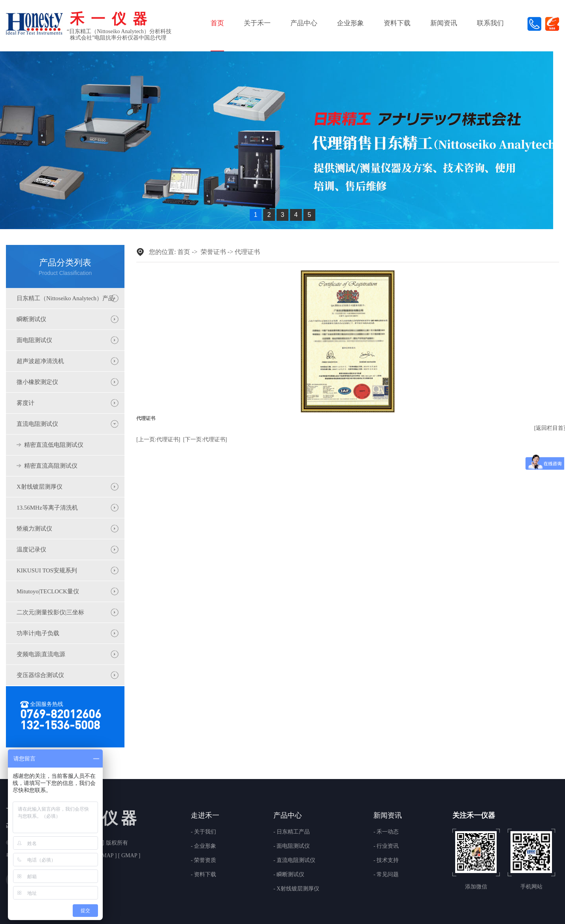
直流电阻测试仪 (37, 424)
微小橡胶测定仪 (37, 382)
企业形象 (350, 23)
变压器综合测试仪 (40, 675)
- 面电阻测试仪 (292, 846)
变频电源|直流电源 (41, 654)
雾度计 (25, 403)
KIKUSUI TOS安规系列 (47, 570)
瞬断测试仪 (31, 319)
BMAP (105, 855)
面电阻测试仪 (34, 340)
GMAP (129, 855)
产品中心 (304, 23)
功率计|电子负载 (38, 633)
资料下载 (397, 23)
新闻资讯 (444, 23)
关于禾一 (257, 23)
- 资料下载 (203, 875)
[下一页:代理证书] (205, 439)
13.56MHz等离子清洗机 (47, 508)
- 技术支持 (386, 860)
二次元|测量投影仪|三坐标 (50, 612)
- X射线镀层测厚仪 (296, 889)
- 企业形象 (203, 846)
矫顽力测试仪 (34, 529)
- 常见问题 (386, 875)
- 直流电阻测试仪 (294, 860)
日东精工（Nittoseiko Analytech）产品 (65, 298)
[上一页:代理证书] (158, 439)
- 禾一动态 (386, 832)
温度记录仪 (31, 550)
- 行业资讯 (386, 846)
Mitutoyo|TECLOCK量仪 (48, 591)
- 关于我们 (203, 832)
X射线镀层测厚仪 (40, 487)
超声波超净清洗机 (40, 361)
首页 (217, 23)
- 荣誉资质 (203, 860)
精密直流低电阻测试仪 (54, 445)
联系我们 (490, 23)
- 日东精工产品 (292, 832)
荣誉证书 (213, 252)
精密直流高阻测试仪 (51, 466)
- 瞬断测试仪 (289, 875)
